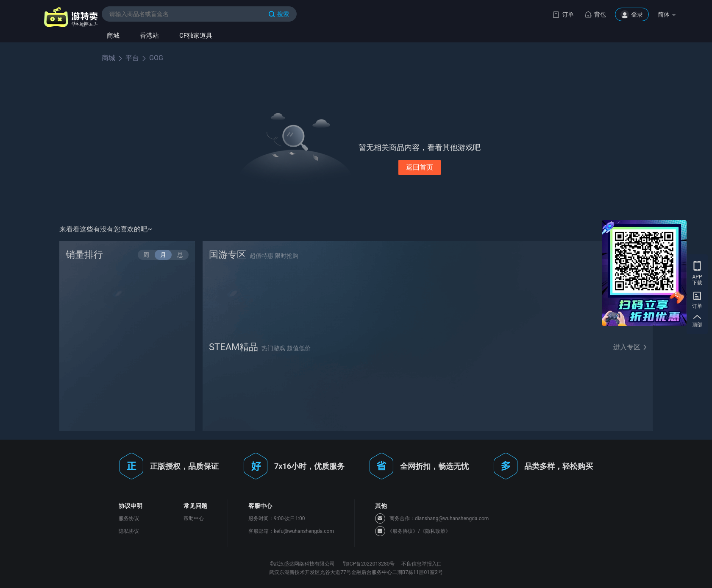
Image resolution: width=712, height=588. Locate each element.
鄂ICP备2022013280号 (369, 564)
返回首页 (420, 167)
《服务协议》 (403, 531)
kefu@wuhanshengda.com (304, 531)
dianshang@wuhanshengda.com (452, 518)
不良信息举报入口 (422, 564)
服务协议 (129, 518)
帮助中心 (194, 518)
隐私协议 (129, 531)
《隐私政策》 (435, 531)
